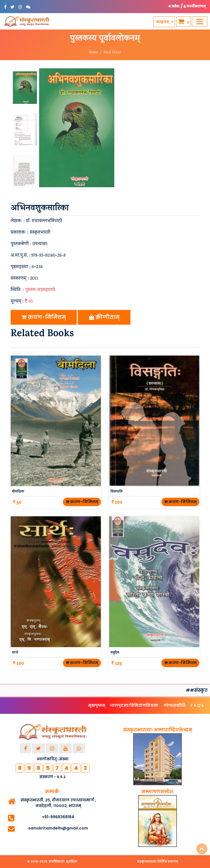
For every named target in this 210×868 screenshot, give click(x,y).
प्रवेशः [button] (175, 6)
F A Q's (197, 705)
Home (93, 53)
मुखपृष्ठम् (97, 705)
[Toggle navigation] (200, 22)
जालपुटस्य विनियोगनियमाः (134, 705)
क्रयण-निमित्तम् (44, 317)
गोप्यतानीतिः (175, 705)
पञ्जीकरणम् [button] (195, 6)
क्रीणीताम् (104, 317)
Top (202, 849)
